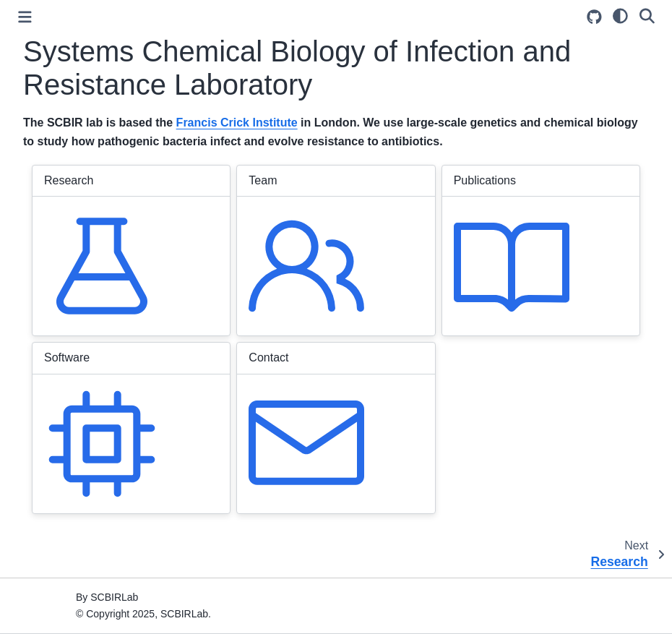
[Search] (647, 15)
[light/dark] (620, 15)
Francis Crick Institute (237, 123)
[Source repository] (594, 17)
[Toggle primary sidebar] (25, 17)
